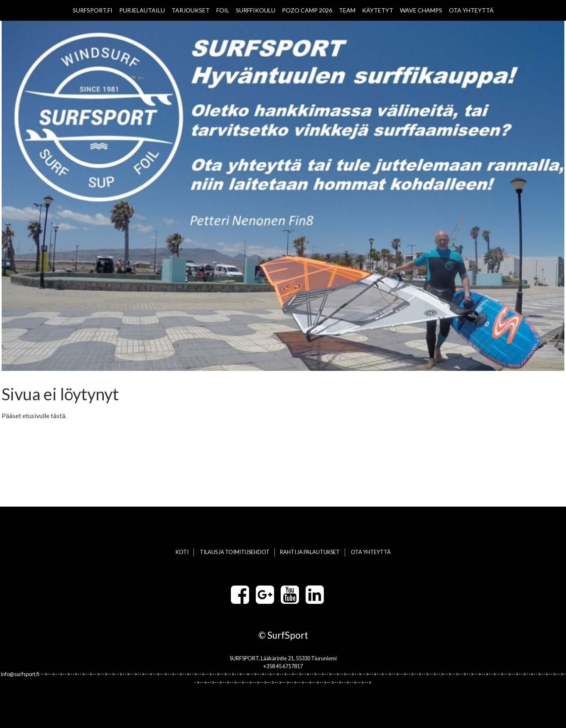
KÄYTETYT (378, 10)
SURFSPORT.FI (93, 10)
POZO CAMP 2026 (307, 10)
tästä (58, 415)
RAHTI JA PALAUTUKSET (310, 552)
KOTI (182, 552)
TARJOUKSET (191, 10)
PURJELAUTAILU (142, 10)
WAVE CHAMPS (421, 10)
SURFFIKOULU (256, 10)
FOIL (223, 10)
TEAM (347, 10)
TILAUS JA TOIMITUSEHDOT (235, 552)
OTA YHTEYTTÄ (471, 10)
